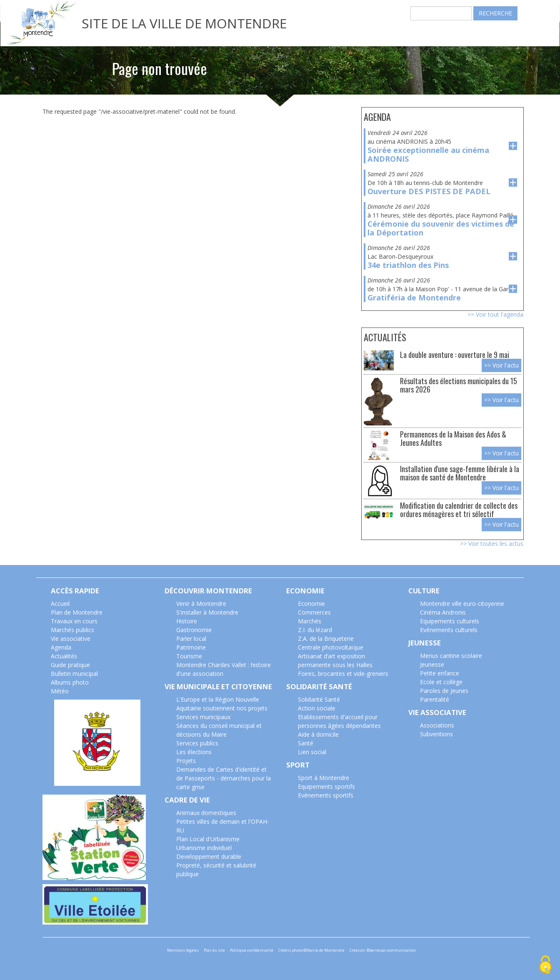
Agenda (61, 647)
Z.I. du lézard (315, 630)
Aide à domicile (318, 734)
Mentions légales (183, 950)
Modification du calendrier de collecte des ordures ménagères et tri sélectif (459, 509)
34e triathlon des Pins (408, 265)
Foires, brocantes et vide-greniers (343, 674)
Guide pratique (70, 665)
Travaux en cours (74, 621)
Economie (311, 604)
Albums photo (70, 682)
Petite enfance (440, 673)
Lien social (312, 752)
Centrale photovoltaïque (331, 647)
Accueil (60, 604)
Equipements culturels (450, 621)
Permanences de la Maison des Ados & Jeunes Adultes (453, 438)
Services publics (197, 743)
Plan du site (214, 950)
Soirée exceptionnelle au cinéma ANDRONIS (428, 154)
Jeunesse (432, 664)
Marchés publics (72, 630)
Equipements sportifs (326, 786)
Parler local (191, 639)
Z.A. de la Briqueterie (326, 639)
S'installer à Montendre (207, 612)
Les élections (194, 752)
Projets (186, 761)
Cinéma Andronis (443, 612)
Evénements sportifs (326, 795)
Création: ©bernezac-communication (383, 950)
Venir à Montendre (201, 604)
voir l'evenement (513, 146)
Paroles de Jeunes (444, 691)
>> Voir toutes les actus (492, 544)
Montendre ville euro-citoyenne (462, 604)
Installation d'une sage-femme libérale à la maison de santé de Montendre (460, 473)
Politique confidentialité (252, 950)
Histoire (187, 621)
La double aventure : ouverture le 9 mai (455, 354)
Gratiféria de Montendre (414, 297)
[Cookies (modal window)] (545, 966)
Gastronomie (194, 630)
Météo (60, 691)
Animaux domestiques (206, 813)
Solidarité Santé (319, 699)
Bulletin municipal (74, 674)
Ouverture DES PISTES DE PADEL (429, 191)
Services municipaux (203, 717)
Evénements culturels (449, 630)
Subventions (436, 734)
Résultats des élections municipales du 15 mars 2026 (459, 385)
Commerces (314, 612)
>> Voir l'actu (501, 365)
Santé (306, 743)
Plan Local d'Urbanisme (208, 839)
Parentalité (435, 699)
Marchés (310, 621)
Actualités (64, 656)
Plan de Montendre (77, 612)
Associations (437, 725)
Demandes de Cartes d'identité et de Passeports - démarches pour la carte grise (224, 778)
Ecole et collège (441, 682)
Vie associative (71, 639)
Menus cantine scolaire (451, 656)
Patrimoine (191, 647)
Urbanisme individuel (204, 848)
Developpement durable (209, 856)
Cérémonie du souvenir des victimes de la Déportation (441, 228)
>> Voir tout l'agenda (495, 314)
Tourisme (189, 656)
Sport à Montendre (324, 778)
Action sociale (317, 708)
